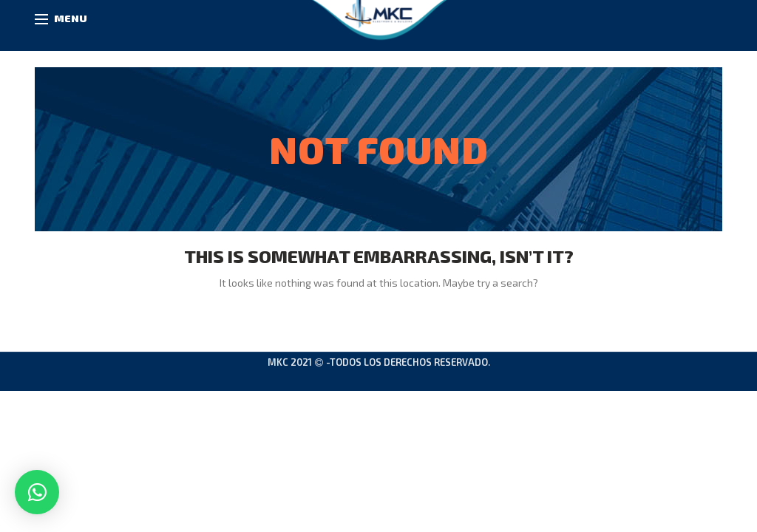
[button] (37, 492)
